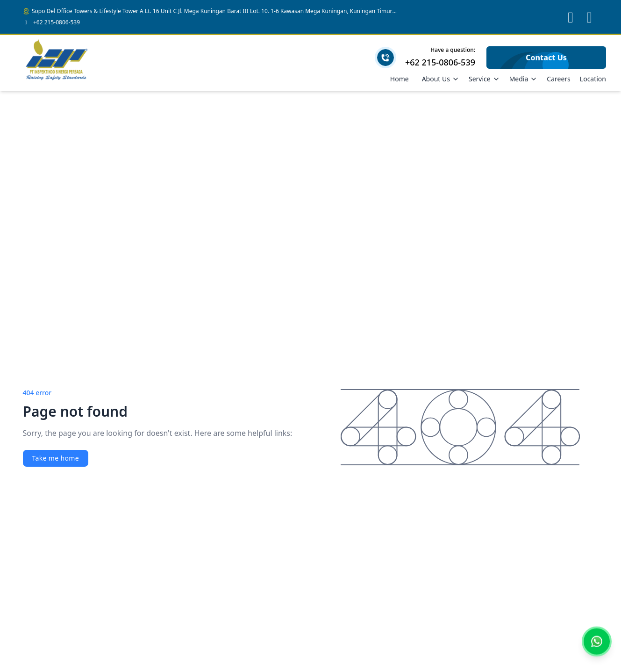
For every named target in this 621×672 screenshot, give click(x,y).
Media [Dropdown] (524, 79)
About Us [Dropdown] (441, 79)
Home (400, 79)
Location (593, 79)
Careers (558, 79)
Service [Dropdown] (484, 79)
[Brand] (57, 63)
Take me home (56, 458)
